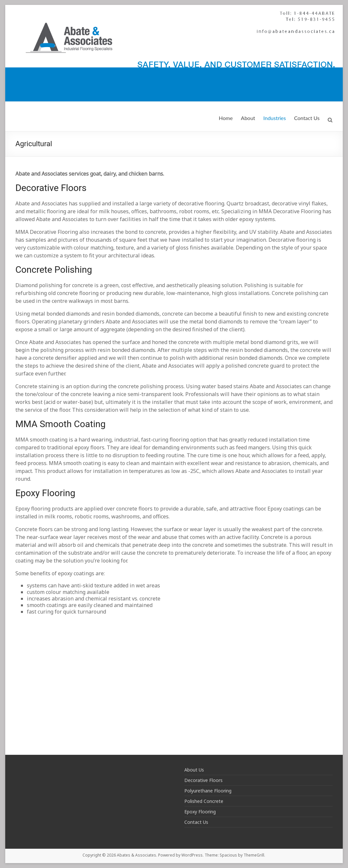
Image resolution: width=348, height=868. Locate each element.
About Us (194, 770)
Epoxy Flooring (200, 812)
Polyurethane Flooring (208, 791)
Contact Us (307, 118)
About (248, 118)
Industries (275, 118)
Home (226, 118)
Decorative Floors (203, 780)
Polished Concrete (204, 801)
